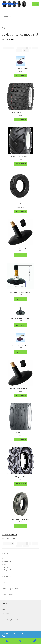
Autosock (6, 559)
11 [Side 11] (37, 48)
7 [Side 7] (24, 48)
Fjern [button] (3, 636)
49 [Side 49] (24, 51)
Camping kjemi (8, 562)
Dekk (5, 564)
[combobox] (21, 22)
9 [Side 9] (30, 48)
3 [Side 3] (12, 48)
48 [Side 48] (21, 51)
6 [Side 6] (21, 48)
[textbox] (21, 22)
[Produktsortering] (9, 39)
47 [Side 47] (17, 51)
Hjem (5, 28)
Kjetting (6, 567)
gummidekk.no (10, 4)
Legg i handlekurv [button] (21, 75)
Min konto (7, 641)
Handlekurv (32, 640)
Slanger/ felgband (8, 570)
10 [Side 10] (33, 48)
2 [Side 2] (10, 48)
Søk (20, 641)
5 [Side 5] (19, 48)
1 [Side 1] (7, 48)
